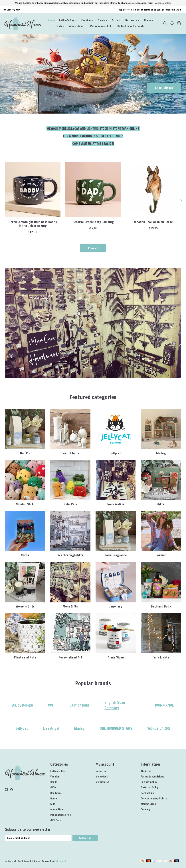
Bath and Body (161, 606)
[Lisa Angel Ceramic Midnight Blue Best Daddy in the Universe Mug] (33, 189)
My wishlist (102, 782)
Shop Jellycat (164, 88)
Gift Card (56, 820)
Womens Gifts (25, 606)
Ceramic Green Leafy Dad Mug (93, 222)
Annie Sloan (116, 657)
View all (93, 248)
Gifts (161, 504)
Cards (25, 555)
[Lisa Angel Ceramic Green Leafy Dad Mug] (93, 189)
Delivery (146, 809)
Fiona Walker (116, 504)
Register (101, 771)
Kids (53, 804)
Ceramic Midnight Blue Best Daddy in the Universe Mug (33, 224)
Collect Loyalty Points (131, 26)
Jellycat (116, 453)
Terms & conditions (152, 776)
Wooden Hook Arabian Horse (153, 222)
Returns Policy (150, 787)
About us (146, 771)
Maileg (161, 453)
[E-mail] (38, 838)
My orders (102, 776)
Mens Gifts (70, 606)
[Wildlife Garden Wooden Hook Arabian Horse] (153, 189)
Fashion (161, 555)
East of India (70, 453)
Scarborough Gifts (70, 555)
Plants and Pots (25, 657)
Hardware (56, 793)
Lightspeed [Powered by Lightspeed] (60, 861)
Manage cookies (163, 3)
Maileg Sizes (148, 804)
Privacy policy (149, 782)
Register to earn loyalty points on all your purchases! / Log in (150, 10)
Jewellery (116, 606)
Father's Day (58, 771)
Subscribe (85, 838)
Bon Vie (25, 453)
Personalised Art (101, 26)
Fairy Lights (161, 657)
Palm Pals (70, 504)
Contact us (147, 793)
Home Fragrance (116, 555)
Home (51, 20)
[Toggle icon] (165, 23)
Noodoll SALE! (25, 504)
